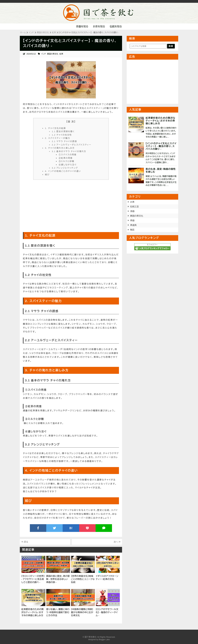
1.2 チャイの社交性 (62, 135)
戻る (25, 542)
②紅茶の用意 (66, 158)
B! (71, 528)
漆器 (132, 211)
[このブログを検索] (148, 46)
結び (47, 175)
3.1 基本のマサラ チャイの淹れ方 (69, 151)
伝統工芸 (134, 207)
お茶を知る (99, 26)
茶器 (132, 220)
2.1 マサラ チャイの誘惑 (64, 141)
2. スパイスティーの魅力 (58, 138)
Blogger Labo (104, 640)
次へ (117, 542)
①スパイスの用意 (68, 155)
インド (44, 54)
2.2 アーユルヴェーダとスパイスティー (72, 145)
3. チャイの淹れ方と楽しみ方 (60, 148)
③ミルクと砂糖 (66, 161)
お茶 (132, 202)
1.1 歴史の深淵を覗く (63, 131)
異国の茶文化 (53, 54)
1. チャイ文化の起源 (55, 128)
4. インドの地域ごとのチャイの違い (63, 171)
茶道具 (133, 225)
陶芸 (132, 230)
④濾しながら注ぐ (68, 165)
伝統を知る (116, 26)
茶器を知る (82, 26)
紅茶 (61, 54)
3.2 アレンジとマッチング (65, 168)
